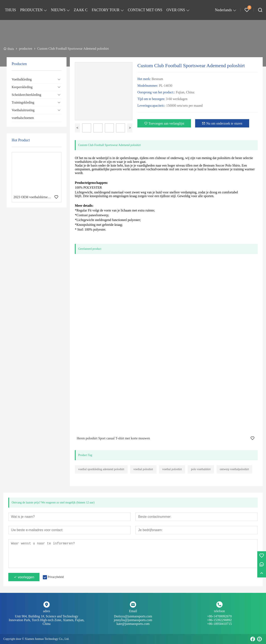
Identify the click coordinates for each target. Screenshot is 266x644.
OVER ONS (176, 10)
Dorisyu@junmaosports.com (133, 618)
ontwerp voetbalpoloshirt (234, 469)
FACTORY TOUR (106, 10)
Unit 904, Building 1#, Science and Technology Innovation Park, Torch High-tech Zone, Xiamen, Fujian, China (47, 620)
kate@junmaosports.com (133, 624)
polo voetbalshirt (201, 469)
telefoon (219, 611)
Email (133, 611)
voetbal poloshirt (143, 469)
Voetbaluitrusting (23, 110)
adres (47, 611)
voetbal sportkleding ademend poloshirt (101, 469)
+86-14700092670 (219, 618)
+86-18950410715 (219, 624)
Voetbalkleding (22, 79)
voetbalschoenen (23, 118)
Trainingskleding (23, 102)
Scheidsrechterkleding (26, 95)
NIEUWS (58, 10)
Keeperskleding (22, 87)
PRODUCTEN (31, 10)
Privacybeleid (56, 577)
